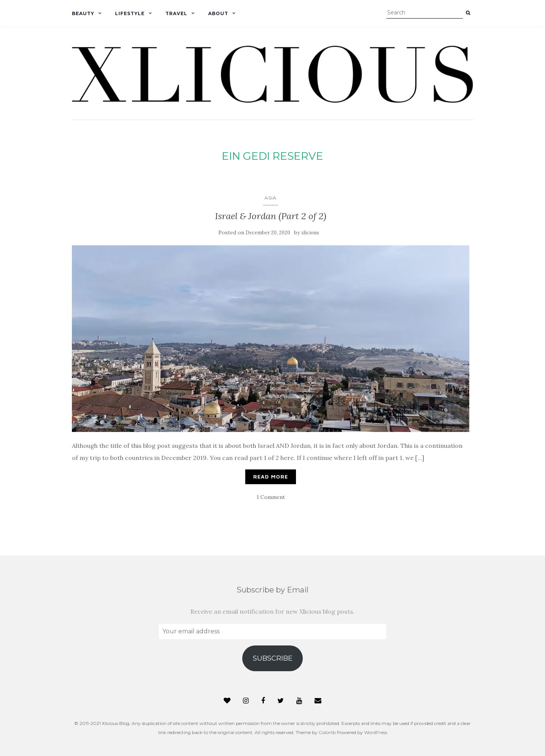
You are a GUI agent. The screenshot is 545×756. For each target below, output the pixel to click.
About (218, 13)
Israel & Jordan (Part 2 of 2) (271, 216)
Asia (271, 198)
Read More (271, 476)
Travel (176, 13)
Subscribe (273, 658)
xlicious (310, 233)
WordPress (376, 732)
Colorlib (327, 732)
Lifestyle (130, 13)
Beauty (83, 13)
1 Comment (271, 497)
